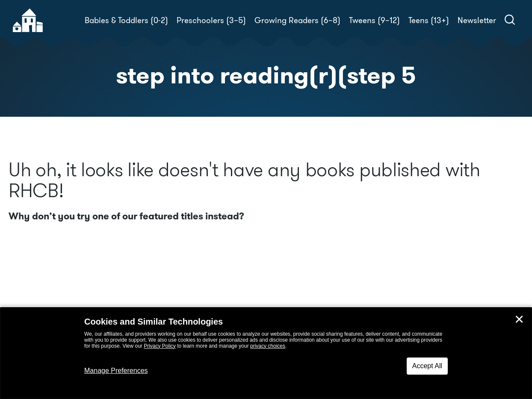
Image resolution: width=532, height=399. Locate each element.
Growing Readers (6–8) (297, 20)
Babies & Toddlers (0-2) (126, 20)
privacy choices (268, 346)
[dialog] (266, 353)
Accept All (427, 366)
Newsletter (477, 20)
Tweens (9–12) (374, 20)
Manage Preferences (116, 371)
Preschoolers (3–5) (211, 20)
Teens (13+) (429, 20)
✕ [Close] (519, 319)
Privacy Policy (160, 346)
